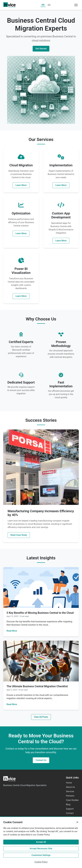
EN (43, 5)
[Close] (77, 822)
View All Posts (41, 717)
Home (69, 783)
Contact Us (41, 760)
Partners (70, 796)
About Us (70, 787)
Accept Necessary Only (41, 848)
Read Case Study (19, 535)
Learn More (21, 185)
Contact (70, 813)
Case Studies (72, 800)
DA (49, 5)
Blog (68, 804)
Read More (12, 631)
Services (70, 791)
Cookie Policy (41, 862)
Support (70, 809)
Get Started (41, 49)
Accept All (41, 842)
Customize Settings (41, 855)
